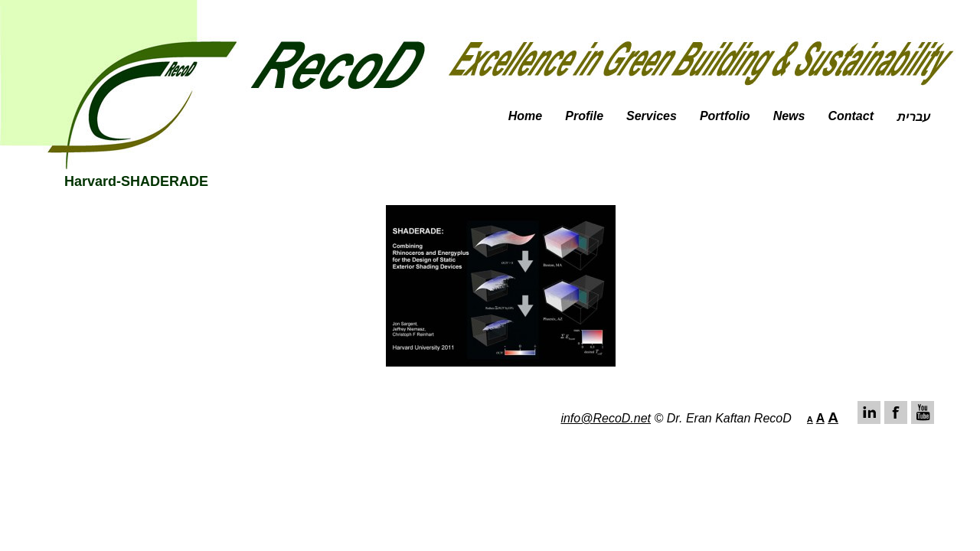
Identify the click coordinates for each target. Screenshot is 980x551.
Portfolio (725, 116)
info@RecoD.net (606, 418)
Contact (851, 116)
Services (652, 116)
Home (525, 116)
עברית (913, 117)
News (789, 116)
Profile (584, 116)
